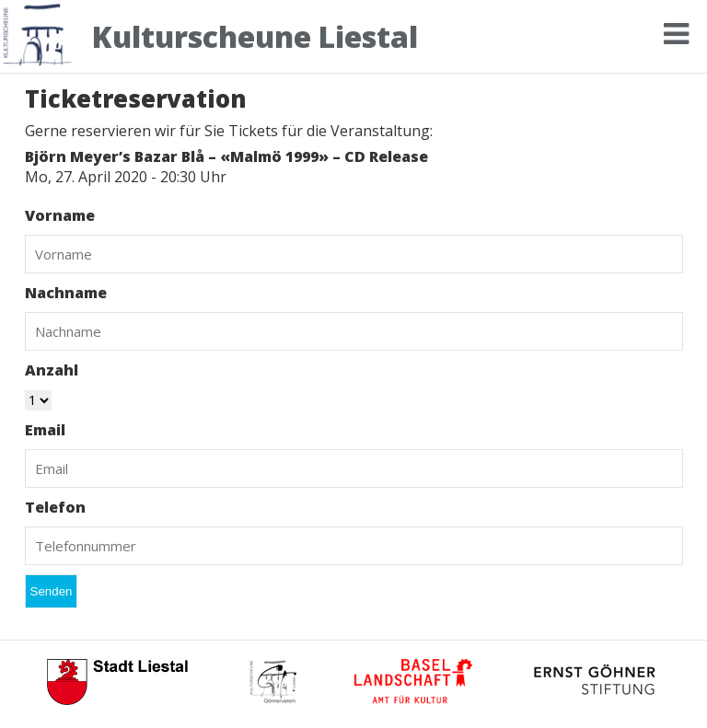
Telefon (55, 507)
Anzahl (52, 370)
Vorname (60, 215)
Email (45, 430)
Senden (52, 591)
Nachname (66, 293)
